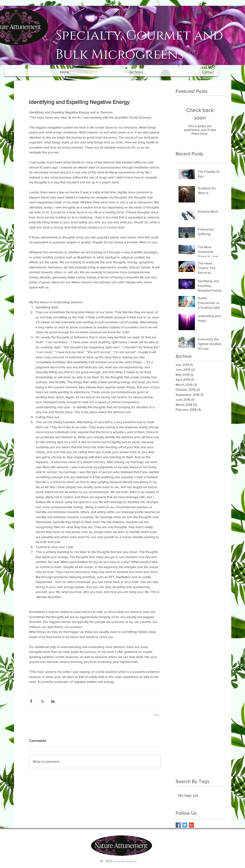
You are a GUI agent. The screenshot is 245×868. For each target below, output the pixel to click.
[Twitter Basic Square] (185, 825)
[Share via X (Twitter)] (42, 701)
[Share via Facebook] (31, 701)
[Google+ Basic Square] (191, 825)
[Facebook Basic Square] (178, 825)
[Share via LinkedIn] (53, 701)
